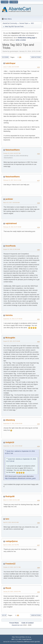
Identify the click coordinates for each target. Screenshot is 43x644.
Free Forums (13, 642)
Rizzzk (8, 588)
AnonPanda (10, 246)
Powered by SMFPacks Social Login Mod (28, 642)
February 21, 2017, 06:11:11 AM (12, 180)
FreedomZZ (10, 564)
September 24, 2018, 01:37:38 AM (13, 319)
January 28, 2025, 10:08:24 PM (12, 592)
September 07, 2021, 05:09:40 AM (13, 424)
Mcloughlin (10, 338)
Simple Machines (27, 639)
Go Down (5, 57)
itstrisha (9, 315)
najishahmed (11, 223)
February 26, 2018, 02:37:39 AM (12, 227)
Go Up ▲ (28, 637)
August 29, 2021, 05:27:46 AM (12, 341)
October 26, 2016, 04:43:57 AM (12, 153)
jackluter (9, 199)
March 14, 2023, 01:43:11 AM (11, 500)
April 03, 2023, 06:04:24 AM (11, 522)
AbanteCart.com (17, 625)
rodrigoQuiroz (12, 541)
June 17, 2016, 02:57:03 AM (11, 67)
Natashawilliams (12, 150)
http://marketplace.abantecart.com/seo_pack (20, 478)
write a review (21, 40)
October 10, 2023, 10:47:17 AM (12, 567)
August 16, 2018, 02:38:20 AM (12, 249)
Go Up (4, 615)
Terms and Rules (20, 637)
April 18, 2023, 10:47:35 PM (11, 545)
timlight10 (10, 442)
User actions (36, 57)
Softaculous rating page (27, 38)
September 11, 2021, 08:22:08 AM (13, 446)
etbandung (10, 420)
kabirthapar (10, 63)
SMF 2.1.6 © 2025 (16, 639)
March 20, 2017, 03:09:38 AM (11, 203)
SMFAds (5, 642)
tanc (7, 519)
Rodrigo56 (10, 496)
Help (13, 637)
